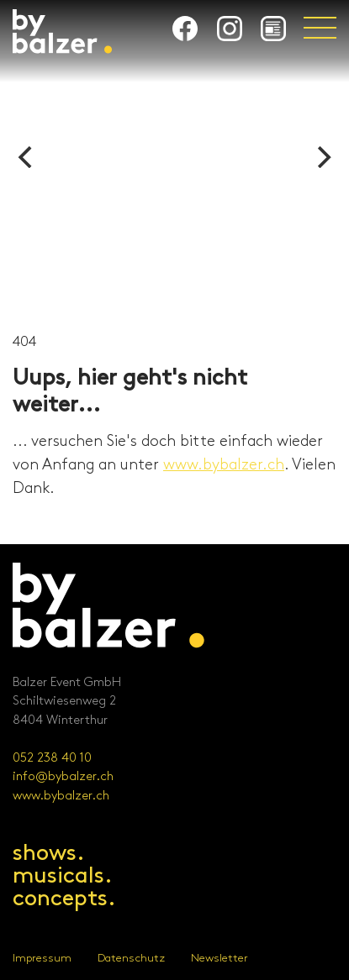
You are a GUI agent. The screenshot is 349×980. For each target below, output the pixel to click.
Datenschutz (131, 958)
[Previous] (27, 157)
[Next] (322, 157)
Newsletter (219, 958)
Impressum (42, 958)
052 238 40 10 (52, 758)
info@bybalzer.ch (63, 777)
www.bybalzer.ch (224, 465)
